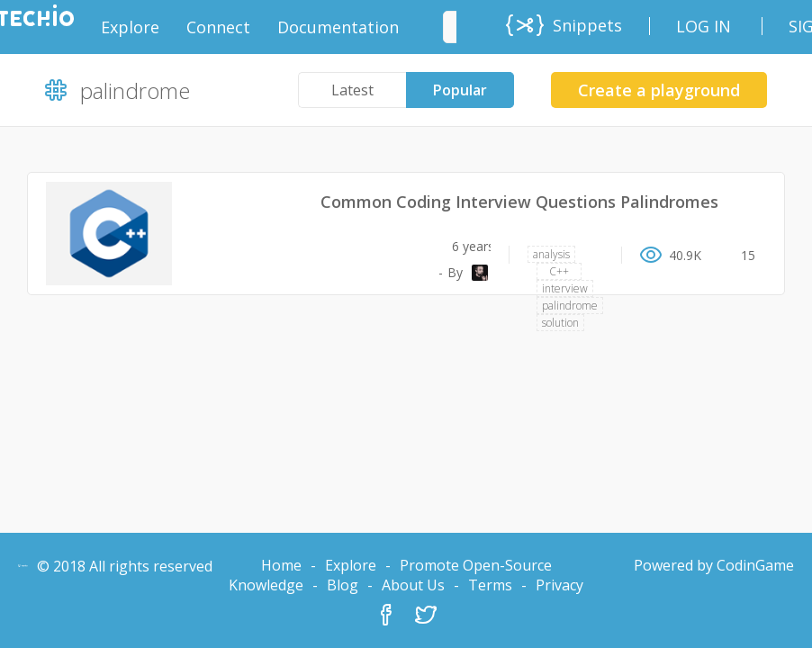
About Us (413, 585)
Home (281, 565)
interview (565, 288)
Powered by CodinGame (714, 565)
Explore (351, 565)
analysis (551, 254)
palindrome (570, 306)
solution (560, 323)
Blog (343, 585)
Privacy (559, 585)
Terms (490, 585)
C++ (559, 271)
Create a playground (659, 90)
